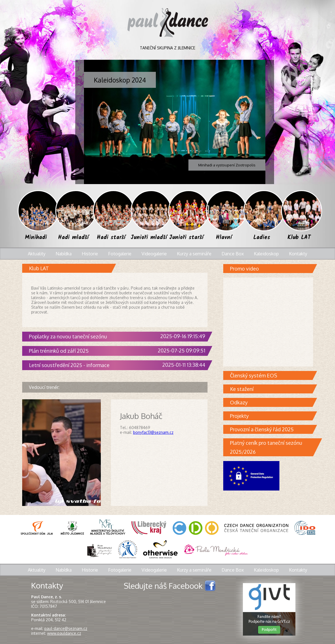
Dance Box (233, 254)
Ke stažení (271, 389)
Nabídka (64, 254)
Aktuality (37, 254)
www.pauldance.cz (64, 633)
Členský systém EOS (271, 375)
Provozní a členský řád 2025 (271, 429)
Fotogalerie (120, 254)
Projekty (271, 416)
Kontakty (298, 254)
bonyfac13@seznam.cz (153, 432)
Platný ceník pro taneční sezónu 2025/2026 (272, 447)
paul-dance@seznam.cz (66, 628)
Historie (90, 254)
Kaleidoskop (266, 254)
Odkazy (271, 402)
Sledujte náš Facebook (170, 585)
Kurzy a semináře (194, 254)
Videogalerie (154, 254)
